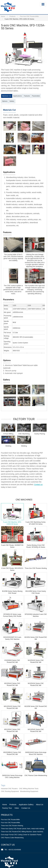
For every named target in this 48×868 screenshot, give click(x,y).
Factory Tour (7, 808)
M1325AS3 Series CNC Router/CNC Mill (36, 661)
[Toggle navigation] (43, 4)
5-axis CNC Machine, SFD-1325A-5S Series (12, 523)
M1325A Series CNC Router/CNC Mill (36, 638)
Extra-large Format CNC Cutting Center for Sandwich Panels (21, 835)
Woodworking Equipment (29, 791)
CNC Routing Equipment (10, 791)
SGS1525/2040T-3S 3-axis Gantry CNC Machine (12, 638)
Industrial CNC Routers (9, 789)
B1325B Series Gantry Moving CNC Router (12, 592)
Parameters (36, 96)
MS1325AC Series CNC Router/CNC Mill (12, 730)
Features (27, 96)
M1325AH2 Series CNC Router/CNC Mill (12, 684)
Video (17, 808)
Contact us (38, 484)
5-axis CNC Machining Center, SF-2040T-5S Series (36, 523)
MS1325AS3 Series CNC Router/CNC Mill (12, 707)
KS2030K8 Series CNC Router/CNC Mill (12, 661)
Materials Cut (7, 96)
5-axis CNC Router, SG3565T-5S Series (12, 546)
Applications (18, 96)
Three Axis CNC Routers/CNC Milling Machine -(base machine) (22, 832)
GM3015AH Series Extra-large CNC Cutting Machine (12, 776)
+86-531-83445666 (15, 850)
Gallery (12, 101)
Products (12, 16)
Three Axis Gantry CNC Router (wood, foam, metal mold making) (23, 829)
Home (3, 16)
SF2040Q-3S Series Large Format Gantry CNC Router (12, 615)
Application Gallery (26, 805)
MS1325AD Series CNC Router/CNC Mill (36, 730)
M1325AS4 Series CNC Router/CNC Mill (36, 684)
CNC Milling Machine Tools (29, 789)
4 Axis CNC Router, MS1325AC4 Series (12, 569)
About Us (40, 805)
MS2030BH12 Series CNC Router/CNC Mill (12, 753)
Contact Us (26, 808)
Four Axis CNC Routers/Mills (11, 823)
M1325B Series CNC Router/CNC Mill (36, 707)
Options (5, 101)
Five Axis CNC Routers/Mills (29, 16)
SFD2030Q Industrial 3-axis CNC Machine (36, 615)
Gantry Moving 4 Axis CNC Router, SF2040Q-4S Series (36, 546)
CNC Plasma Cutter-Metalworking (36, 775)
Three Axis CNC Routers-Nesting (36, 568)
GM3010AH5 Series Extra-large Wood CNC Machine (36, 753)
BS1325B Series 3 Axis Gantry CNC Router (36, 592)
